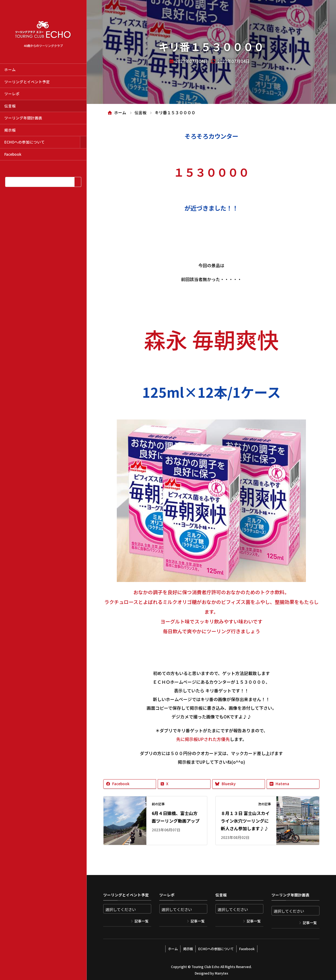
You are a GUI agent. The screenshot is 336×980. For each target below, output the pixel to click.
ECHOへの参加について (25, 142)
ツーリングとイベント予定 (27, 82)
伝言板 (10, 106)
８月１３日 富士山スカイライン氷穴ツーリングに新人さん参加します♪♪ (245, 821)
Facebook (13, 154)
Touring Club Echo (206, 965)
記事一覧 (141, 921)
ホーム (10, 69)
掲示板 (10, 130)
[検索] (78, 182)
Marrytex (221, 972)
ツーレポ (12, 94)
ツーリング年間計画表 (23, 118)
